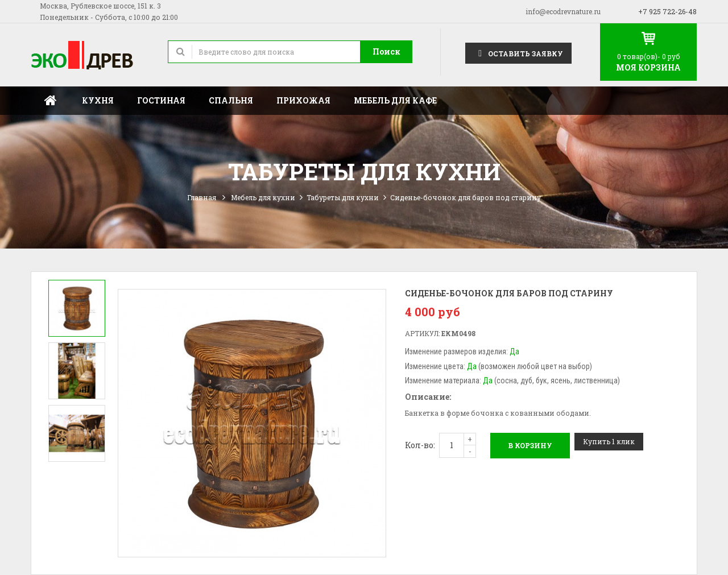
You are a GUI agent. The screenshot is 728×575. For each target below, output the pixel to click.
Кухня (98, 100)
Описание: (428, 397)
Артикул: (422, 333)
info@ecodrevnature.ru (563, 11)
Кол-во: (420, 445)
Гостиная (161, 100)
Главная (51, 101)
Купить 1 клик (609, 441)
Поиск (386, 51)
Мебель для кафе (395, 100)
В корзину (530, 445)
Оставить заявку (518, 53)
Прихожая (303, 100)
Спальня (231, 100)
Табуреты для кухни (343, 197)
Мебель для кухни (263, 197)
